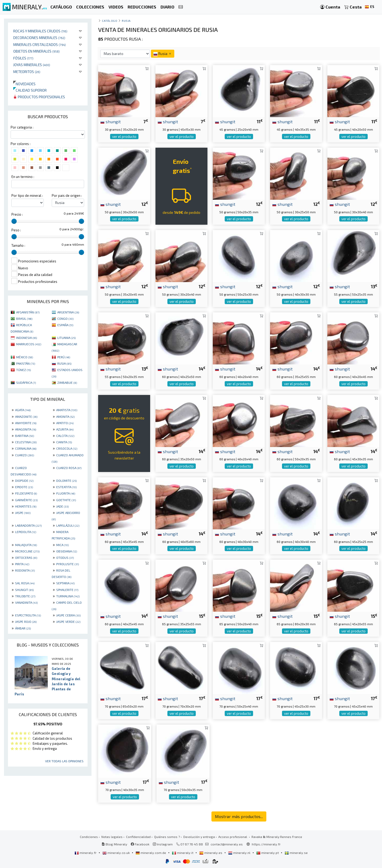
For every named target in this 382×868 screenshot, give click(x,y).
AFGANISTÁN (28, 312)
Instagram (163, 844)
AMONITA (65, 416)
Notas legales (112, 837)
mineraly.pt (268, 853)
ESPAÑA (65, 325)
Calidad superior (30, 90)
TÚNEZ (23, 370)
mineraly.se (296, 853)
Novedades (24, 84)
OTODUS (65, 558)
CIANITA (64, 442)
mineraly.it (183, 853)
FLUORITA (66, 493)
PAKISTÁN (26, 363)
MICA (62, 545)
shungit (110, 121)
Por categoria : (22, 127)
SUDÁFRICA (26, 382)
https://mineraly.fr (266, 844)
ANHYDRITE (26, 423)
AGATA (23, 410)
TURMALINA (68, 596)
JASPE (23, 513)
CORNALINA (26, 448)
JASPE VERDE (68, 622)
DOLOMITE (66, 480)
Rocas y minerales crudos (40, 31)
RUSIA (64, 363)
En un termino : (23, 177)
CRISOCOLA (67, 448)
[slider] (14, 221)
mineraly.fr (86, 853)
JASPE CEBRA (68, 615)
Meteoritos (27, 72)
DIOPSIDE (24, 480)
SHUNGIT (24, 590)
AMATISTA (67, 410)
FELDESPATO (26, 493)
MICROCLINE (27, 551)
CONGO (65, 318)
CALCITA (65, 436)
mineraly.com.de (151, 853)
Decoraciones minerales (39, 38)
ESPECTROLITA (28, 615)
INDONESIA (27, 338)
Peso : (16, 230)
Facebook (140, 844)
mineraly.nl (240, 853)
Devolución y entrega (199, 837)
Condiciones (89, 837)
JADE (62, 506)
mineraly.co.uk (116, 853)
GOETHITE (66, 500)
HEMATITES (26, 506)
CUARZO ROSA (69, 468)
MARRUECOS (29, 344)
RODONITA (25, 570)
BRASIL (24, 318)
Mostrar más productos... (239, 816)
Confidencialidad (138, 837)
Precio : (17, 214)
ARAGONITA (26, 429)
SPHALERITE (67, 590)
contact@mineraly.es (227, 844)
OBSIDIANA (67, 551)
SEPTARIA (65, 583)
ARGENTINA (68, 312)
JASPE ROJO (26, 622)
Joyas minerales (32, 65)
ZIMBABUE (67, 382)
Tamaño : (18, 245)
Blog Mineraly (114, 844)
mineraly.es (211, 853)
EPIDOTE (24, 487)
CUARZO (25, 455)
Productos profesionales (39, 97)
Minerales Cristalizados (40, 44)
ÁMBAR (23, 628)
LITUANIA (66, 338)
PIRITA (22, 564)
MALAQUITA (26, 545)
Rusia (126, 21)
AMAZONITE (26, 416)
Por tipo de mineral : (27, 195)
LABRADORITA (28, 525)
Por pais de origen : (67, 195)
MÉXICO (25, 357)
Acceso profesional (233, 837)
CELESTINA (26, 442)
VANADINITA (26, 602)
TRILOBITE (25, 596)
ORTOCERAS (26, 558)
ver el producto (124, 137)
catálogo (110, 21)
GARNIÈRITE (26, 500)
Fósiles (23, 58)
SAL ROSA (25, 583)
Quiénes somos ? (167, 837)
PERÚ (64, 357)
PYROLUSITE (68, 564)
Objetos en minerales (36, 51)
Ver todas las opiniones (64, 761)
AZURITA (65, 429)
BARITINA (25, 436)
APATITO (65, 423)
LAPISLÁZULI (68, 525)
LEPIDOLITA (26, 532)
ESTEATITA (66, 487)
